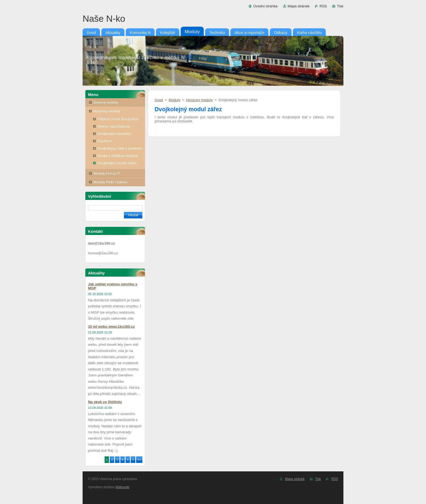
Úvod (159, 100)
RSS (323, 6)
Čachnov (105, 141)
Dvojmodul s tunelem (114, 134)
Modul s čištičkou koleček (118, 156)
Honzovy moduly (107, 111)
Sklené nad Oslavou (114, 126)
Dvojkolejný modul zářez (117, 163)
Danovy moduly (106, 102)
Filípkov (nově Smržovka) (118, 119)
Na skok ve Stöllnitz (105, 402)
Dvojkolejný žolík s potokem (120, 148)
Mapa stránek (299, 6)
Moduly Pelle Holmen (110, 182)
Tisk (340, 6)
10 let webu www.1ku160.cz (111, 327)
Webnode (122, 487)
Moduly (175, 100)
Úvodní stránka (265, 6)
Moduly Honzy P (107, 173)
